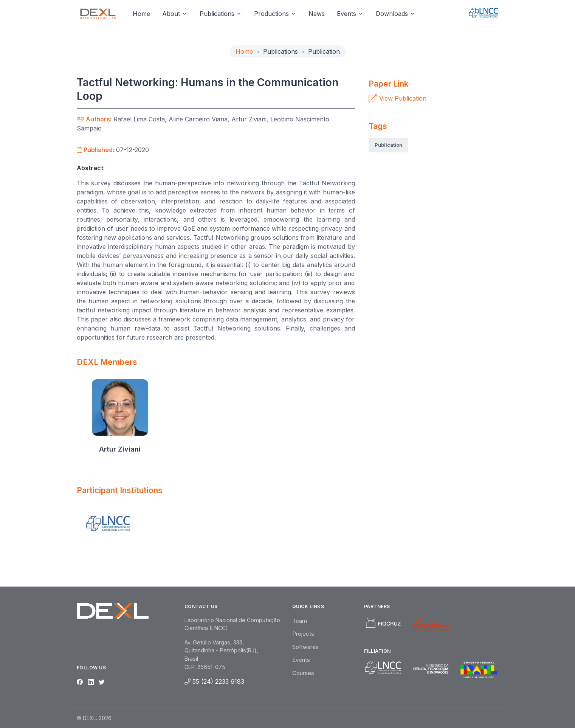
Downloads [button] (392, 14)
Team (300, 621)
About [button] (171, 14)
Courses (303, 673)
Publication (388, 145)
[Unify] (98, 14)
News (317, 14)
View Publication (398, 98)
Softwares (305, 647)
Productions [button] (271, 14)
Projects (303, 634)
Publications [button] (217, 14)
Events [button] (346, 14)
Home (141, 14)
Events (301, 660)
